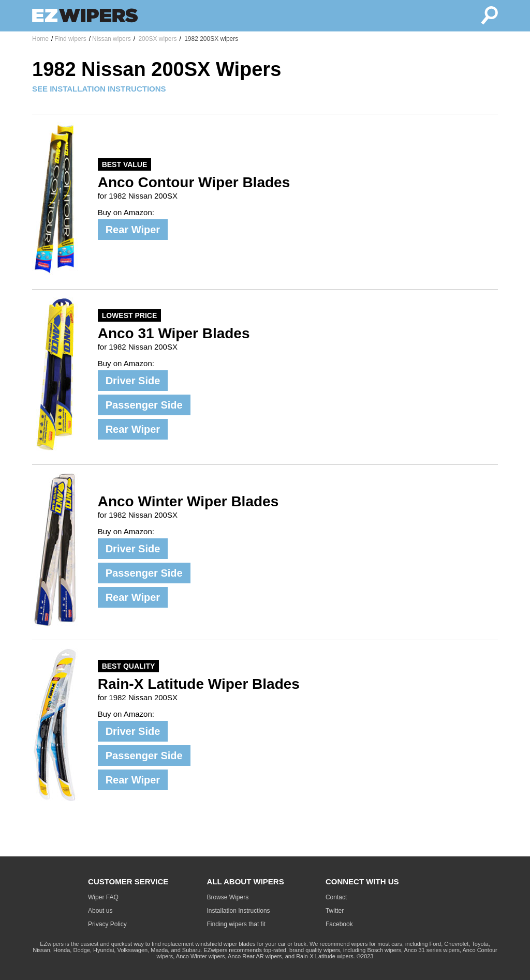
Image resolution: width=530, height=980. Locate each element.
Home (40, 39)
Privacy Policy (107, 924)
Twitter (335, 911)
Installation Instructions (239, 911)
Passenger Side (144, 405)
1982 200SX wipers (210, 39)
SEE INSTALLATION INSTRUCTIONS (99, 89)
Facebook (339, 924)
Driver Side (133, 381)
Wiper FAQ (103, 897)
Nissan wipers (112, 39)
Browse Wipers (228, 897)
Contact (336, 897)
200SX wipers (157, 39)
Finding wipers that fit (236, 924)
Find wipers (70, 39)
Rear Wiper (133, 230)
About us (100, 911)
